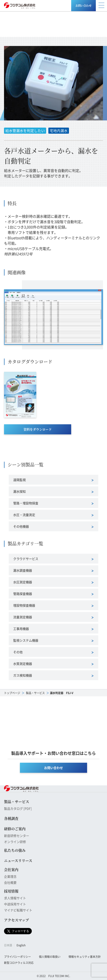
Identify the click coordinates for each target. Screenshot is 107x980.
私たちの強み (15, 850)
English (21, 945)
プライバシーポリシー (17, 957)
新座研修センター (17, 836)
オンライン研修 (15, 842)
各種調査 (11, 818)
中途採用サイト (15, 904)
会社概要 (10, 882)
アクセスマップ (16, 920)
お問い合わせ (83, 5)
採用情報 (11, 891)
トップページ (12, 693)
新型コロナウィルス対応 (19, 963)
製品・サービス (35, 693)
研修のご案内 (15, 829)
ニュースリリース (18, 861)
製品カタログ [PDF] (18, 808)
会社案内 (11, 870)
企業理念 (10, 876)
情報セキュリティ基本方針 (85, 957)
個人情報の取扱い (50, 957)
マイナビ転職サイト (18, 910)
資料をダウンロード (38, 429)
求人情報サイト (15, 898)
